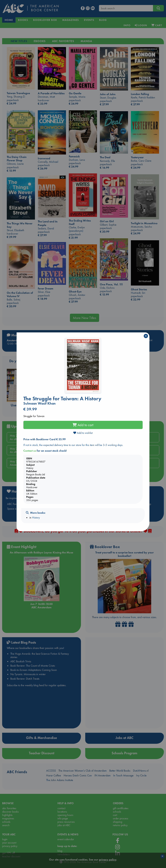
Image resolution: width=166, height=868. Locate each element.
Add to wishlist (83, 433)
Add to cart (83, 425)
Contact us (30, 451)
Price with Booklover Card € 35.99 (44, 439)
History (36, 518)
